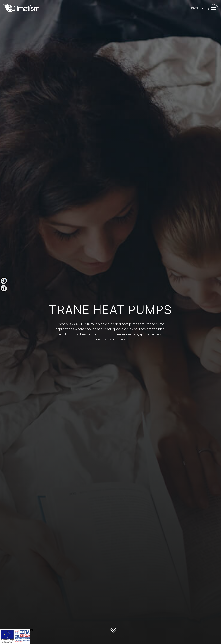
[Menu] (214, 9)
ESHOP (194, 8)
